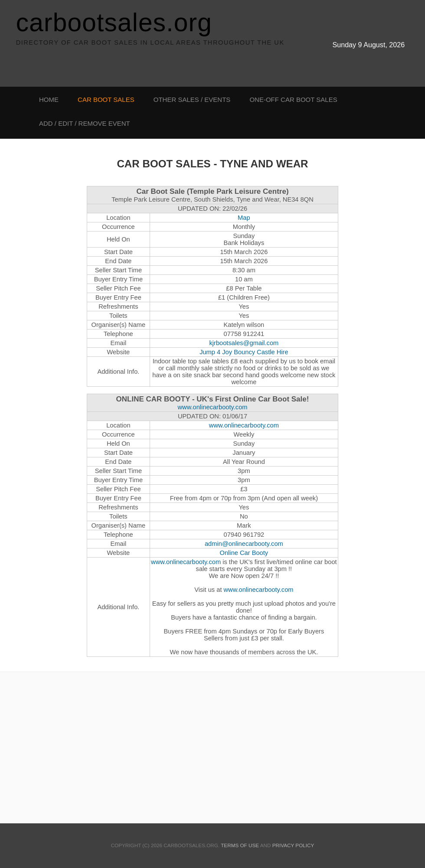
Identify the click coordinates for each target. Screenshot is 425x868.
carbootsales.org (114, 22)
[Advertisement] (35, 288)
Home (49, 100)
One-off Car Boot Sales (293, 100)
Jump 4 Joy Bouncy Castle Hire (244, 352)
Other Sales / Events (192, 100)
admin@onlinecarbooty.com (244, 544)
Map (244, 218)
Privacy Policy (293, 845)
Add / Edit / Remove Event (85, 123)
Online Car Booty (244, 553)
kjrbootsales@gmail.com (244, 343)
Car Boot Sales (106, 100)
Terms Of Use (240, 845)
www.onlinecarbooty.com (212, 407)
